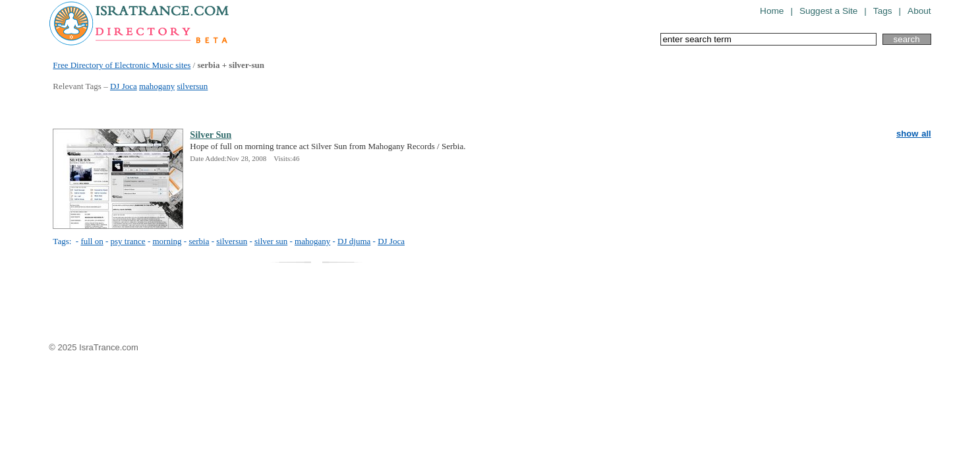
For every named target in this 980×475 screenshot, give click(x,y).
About (919, 11)
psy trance (128, 241)
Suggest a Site (828, 11)
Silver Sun (211, 135)
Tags (883, 11)
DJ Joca (124, 86)
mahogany (157, 86)
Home (772, 11)
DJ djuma (354, 241)
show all (914, 134)
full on (92, 241)
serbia (199, 241)
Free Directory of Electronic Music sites (122, 65)
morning (167, 241)
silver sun (271, 241)
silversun (192, 86)
